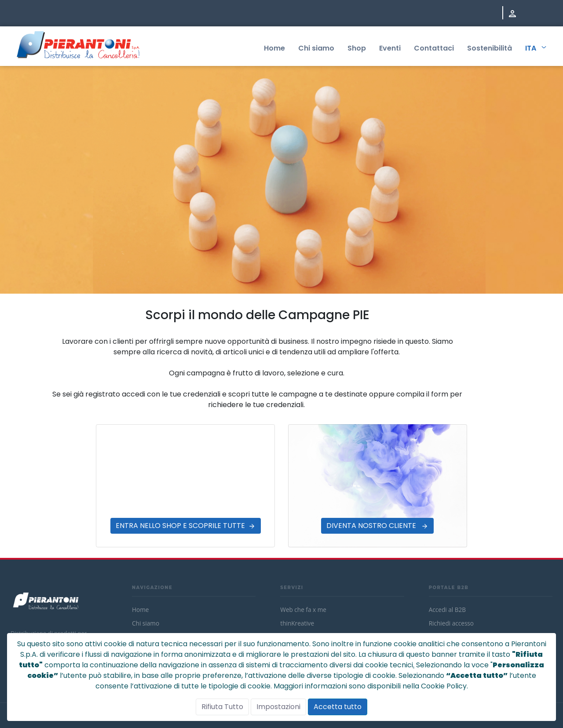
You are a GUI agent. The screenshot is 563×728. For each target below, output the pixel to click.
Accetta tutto (338, 707)
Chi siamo (146, 623)
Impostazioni (278, 707)
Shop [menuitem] (357, 48)
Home (140, 610)
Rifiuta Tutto (222, 707)
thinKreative (297, 623)
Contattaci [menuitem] (434, 48)
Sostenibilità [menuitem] (490, 48)
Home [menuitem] (274, 48)
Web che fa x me (303, 610)
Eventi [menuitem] (390, 48)
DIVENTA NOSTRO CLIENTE (372, 526)
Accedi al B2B (447, 610)
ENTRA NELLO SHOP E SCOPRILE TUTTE (180, 526)
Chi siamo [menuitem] (316, 48)
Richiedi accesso (451, 623)
